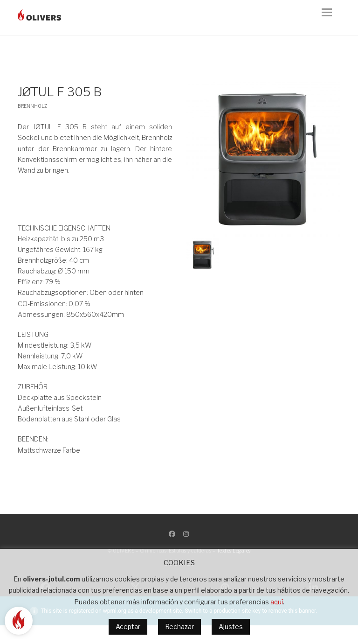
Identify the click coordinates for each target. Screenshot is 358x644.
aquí (277, 602)
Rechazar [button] (179, 626)
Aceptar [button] (128, 626)
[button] (331, 18)
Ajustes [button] (231, 626)
